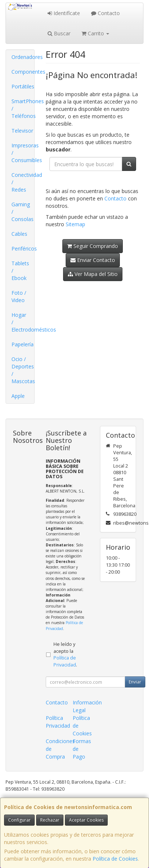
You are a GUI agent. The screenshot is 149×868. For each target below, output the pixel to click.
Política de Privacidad (65, 661)
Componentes (23, 72)
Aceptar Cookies (86, 820)
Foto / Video (19, 296)
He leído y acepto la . (65, 655)
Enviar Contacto (93, 260)
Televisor (22, 131)
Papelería (22, 344)
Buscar (59, 33)
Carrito (95, 33)
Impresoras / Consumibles (23, 153)
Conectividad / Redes (23, 182)
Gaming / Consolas (22, 212)
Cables (19, 234)
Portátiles (23, 86)
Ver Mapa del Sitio (93, 274)
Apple (18, 396)
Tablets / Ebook (20, 271)
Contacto (105, 13)
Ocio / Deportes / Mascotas (23, 370)
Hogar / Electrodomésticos (23, 322)
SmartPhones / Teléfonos (23, 108)
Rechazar (50, 820)
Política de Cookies (115, 859)
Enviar (135, 682)
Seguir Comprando (93, 246)
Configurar (19, 820)
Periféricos (23, 248)
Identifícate (64, 13)
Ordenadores (23, 57)
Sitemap (75, 224)
